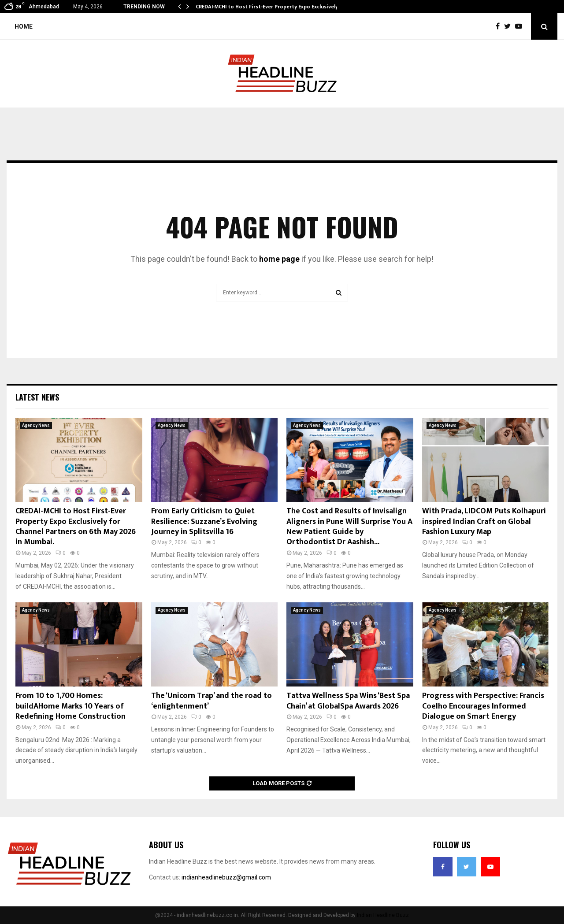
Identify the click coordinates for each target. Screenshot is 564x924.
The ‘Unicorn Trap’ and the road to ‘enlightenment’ (211, 701)
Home (24, 26)
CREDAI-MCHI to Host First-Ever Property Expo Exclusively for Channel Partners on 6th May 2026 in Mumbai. (76, 527)
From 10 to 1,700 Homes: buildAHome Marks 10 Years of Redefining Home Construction (70, 706)
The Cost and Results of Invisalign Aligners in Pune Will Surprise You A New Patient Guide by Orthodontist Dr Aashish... (349, 527)
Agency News (36, 425)
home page (279, 259)
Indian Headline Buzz (383, 915)
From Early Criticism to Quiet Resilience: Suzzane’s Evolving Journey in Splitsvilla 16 (204, 521)
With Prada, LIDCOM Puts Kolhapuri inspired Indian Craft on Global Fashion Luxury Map (484, 521)
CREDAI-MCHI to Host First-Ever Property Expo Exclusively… (269, 7)
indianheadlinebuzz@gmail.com (226, 877)
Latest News (37, 397)
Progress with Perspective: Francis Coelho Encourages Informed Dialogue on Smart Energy (483, 706)
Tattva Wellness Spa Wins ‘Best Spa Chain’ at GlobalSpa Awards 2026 (348, 701)
